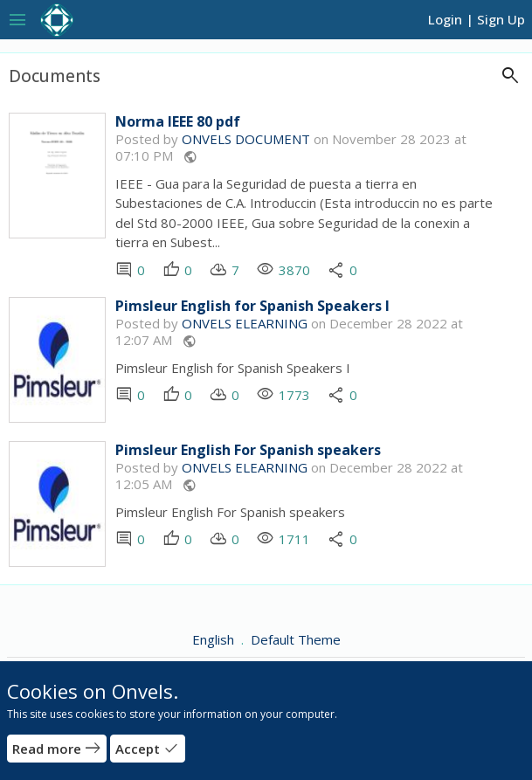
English (215, 639)
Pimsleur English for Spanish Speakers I (252, 306)
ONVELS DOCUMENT (246, 139)
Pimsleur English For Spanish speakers (248, 450)
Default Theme (296, 639)
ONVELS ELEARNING (245, 323)
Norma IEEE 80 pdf (178, 122)
